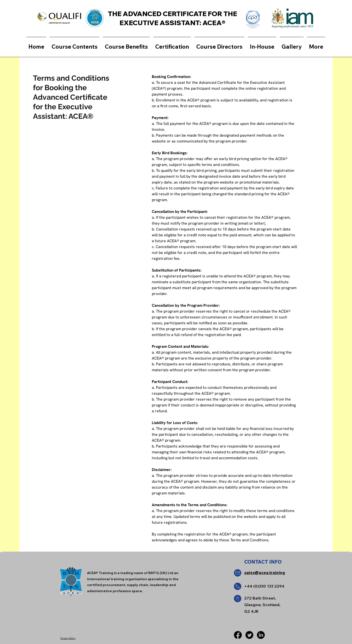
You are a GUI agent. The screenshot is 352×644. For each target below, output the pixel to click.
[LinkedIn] (261, 635)
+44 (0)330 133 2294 (264, 586)
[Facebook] (238, 635)
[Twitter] (249, 635)
